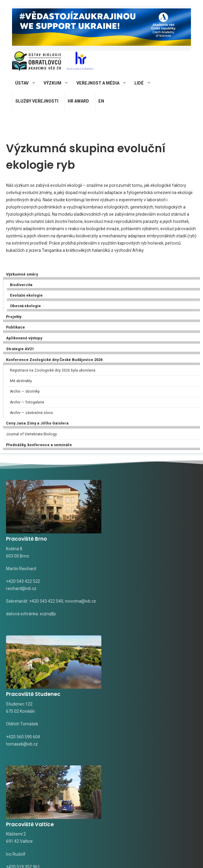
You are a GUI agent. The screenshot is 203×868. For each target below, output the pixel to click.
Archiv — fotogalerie (27, 402)
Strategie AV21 (20, 349)
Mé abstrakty (21, 381)
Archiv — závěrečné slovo (32, 413)
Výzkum (58, 83)
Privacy (155, 854)
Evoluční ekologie (26, 295)
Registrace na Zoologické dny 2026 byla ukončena (53, 370)
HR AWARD (78, 101)
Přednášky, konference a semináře (39, 445)
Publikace (15, 327)
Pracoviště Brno (26, 536)
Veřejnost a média (104, 83)
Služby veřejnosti (37, 101)
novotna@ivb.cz (22, 605)
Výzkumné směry (22, 274)
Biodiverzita (21, 285)
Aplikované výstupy (24, 338)
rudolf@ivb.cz (19, 745)
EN (101, 101)
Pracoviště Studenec (135, 536)
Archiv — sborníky (25, 391)
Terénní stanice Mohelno (140, 695)
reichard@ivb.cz (21, 585)
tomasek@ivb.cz (124, 585)
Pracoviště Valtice (30, 695)
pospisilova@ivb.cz (126, 745)
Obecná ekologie (25, 306)
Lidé (145, 83)
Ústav (28, 83)
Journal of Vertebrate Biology (31, 434)
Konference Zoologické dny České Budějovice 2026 (54, 360)
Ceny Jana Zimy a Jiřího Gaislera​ (37, 423)
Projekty (14, 317)
